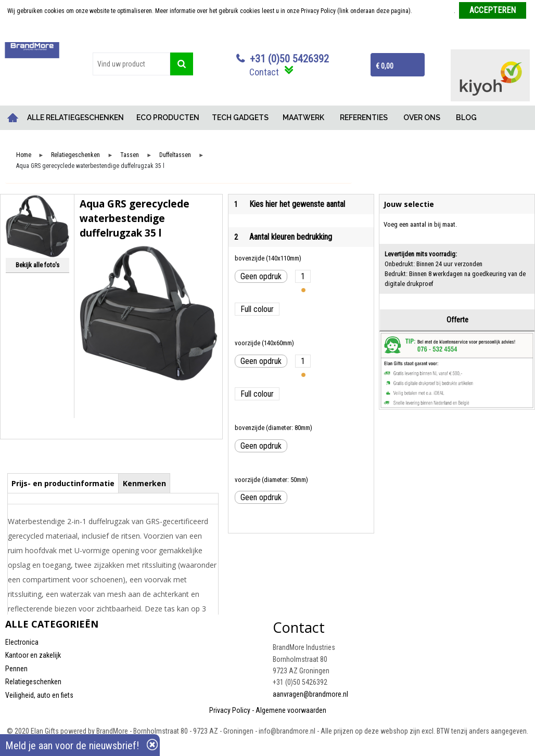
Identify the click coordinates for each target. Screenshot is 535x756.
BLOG (466, 118)
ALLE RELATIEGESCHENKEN (75, 118)
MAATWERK (303, 118)
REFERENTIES (364, 118)
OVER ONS (422, 118)
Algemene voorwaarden (291, 710)
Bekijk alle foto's (37, 265)
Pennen (16, 669)
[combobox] (131, 64)
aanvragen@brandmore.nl (310, 694)
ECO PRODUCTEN (168, 118)
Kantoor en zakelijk (33, 655)
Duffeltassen (175, 155)
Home (13, 118)
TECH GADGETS (240, 118)
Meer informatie (434, 11)
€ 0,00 (385, 66)
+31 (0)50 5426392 (289, 59)
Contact (264, 72)
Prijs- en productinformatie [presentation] (63, 483)
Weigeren (268, 32)
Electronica (22, 642)
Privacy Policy (230, 710)
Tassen (130, 155)
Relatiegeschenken (75, 155)
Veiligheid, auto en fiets (39, 695)
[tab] (63, 483)
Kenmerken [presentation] (144, 483)
